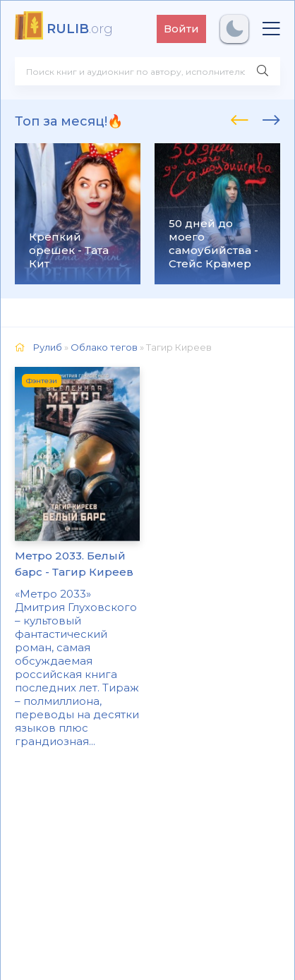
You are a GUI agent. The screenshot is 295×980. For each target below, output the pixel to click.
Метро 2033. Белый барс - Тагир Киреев (74, 564)
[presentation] (240, 118)
